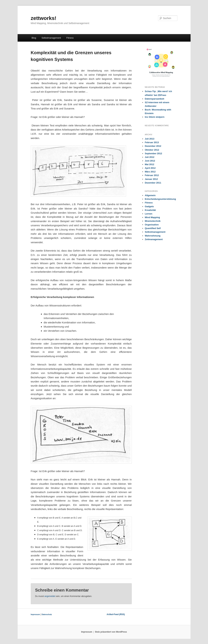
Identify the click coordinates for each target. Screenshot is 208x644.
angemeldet (50, 596)
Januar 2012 (151, 179)
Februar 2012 (152, 175)
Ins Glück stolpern (155, 117)
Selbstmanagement (51, 38)
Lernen (149, 214)
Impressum (35, 614)
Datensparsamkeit (155, 99)
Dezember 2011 (153, 183)
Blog (34, 38)
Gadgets (149, 206)
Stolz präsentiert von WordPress (111, 632)
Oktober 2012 (152, 150)
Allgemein (150, 195)
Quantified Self (153, 228)
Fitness (70, 38)
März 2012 (150, 172)
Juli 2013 (150, 139)
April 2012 (150, 168)
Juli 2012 (150, 157)
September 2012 (154, 153)
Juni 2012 (150, 161)
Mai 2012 (150, 164)
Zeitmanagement (154, 239)
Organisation (152, 225)
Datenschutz (47, 614)
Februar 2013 (152, 142)
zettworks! (44, 18)
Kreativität (150, 210)
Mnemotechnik (153, 221)
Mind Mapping (152, 217)
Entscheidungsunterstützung (160, 199)
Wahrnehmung (153, 236)
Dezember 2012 (153, 146)
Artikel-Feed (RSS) (116, 614)
